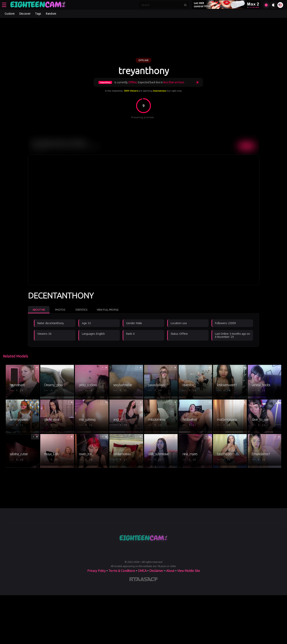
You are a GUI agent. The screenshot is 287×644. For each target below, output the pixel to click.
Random (51, 14)
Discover (25, 14)
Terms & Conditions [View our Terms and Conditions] (122, 571)
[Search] (161, 5)
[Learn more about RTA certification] (135, 580)
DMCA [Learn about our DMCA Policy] (142, 571)
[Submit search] (185, 5)
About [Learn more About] (170, 571)
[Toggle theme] (274, 5)
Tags (38, 14)
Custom (10, 14)
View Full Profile (108, 310)
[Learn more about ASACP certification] (149, 580)
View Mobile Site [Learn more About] (189, 571)
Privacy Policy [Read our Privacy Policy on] (97, 571)
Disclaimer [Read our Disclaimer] (156, 571)
